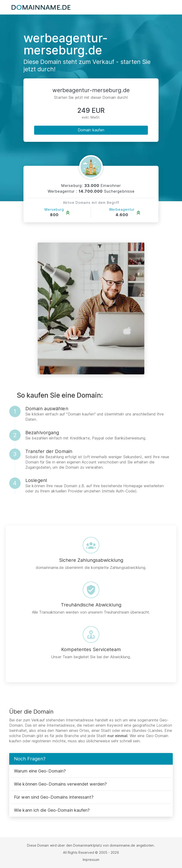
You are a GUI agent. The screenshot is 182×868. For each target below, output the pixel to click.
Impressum (91, 860)
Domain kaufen (91, 130)
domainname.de (122, 845)
